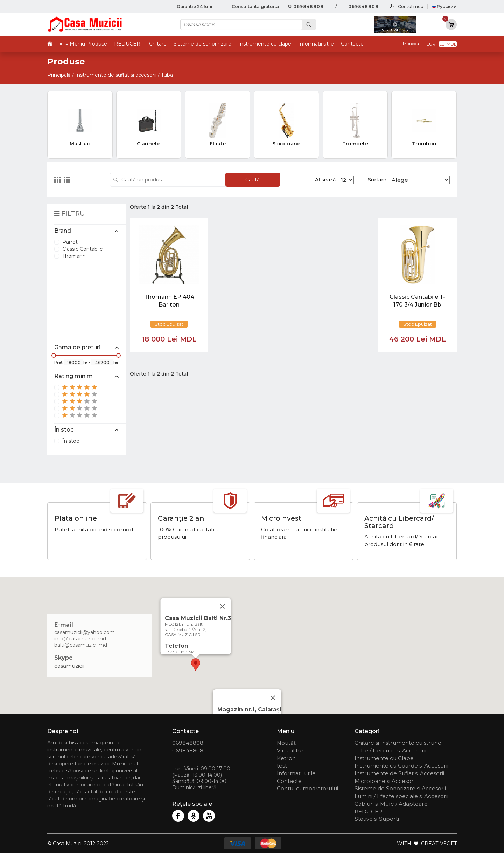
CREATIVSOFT (439, 844)
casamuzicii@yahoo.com (85, 632)
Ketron (286, 758)
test (282, 766)
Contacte (352, 44)
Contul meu (411, 6)
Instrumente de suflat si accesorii (116, 75)
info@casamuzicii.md (80, 639)
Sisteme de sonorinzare (202, 44)
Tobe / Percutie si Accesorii (390, 751)
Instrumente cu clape (265, 44)
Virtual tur (290, 751)
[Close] (273, 698)
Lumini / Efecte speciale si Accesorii (401, 796)
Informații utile (316, 44)
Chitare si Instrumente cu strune (398, 743)
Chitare (158, 44)
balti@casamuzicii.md (81, 645)
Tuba (167, 75)
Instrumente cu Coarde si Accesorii (401, 766)
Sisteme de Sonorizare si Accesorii (400, 788)
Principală (59, 75)
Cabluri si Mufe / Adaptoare (391, 804)
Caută (253, 180)
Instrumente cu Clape (384, 758)
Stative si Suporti (377, 819)
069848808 (306, 6)
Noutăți (287, 743)
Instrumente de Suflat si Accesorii (399, 773)
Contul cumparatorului (307, 788)
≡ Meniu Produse (86, 44)
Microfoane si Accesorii (385, 781)
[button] (196, 665)
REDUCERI (128, 44)
